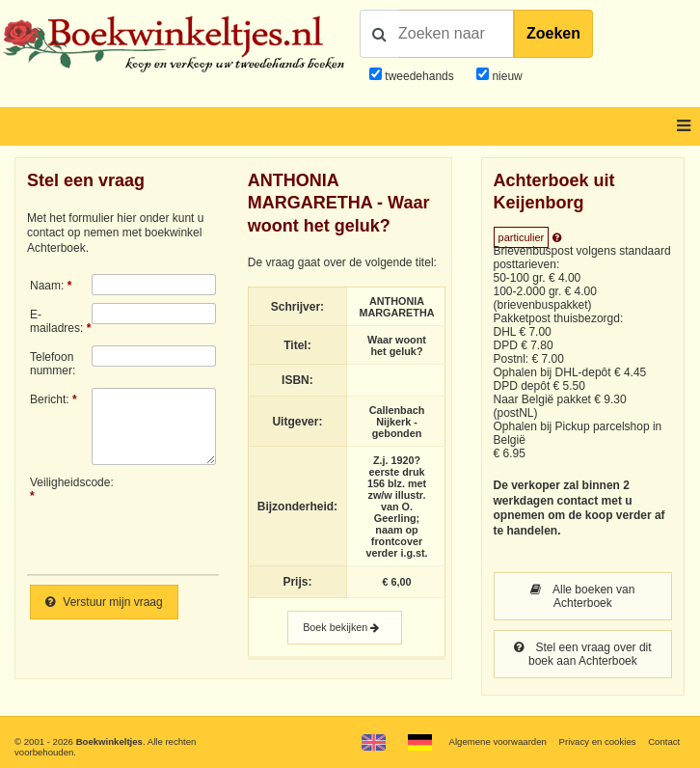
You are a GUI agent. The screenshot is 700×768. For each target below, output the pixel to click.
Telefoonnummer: (53, 364)
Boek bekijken (345, 628)
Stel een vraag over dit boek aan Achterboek (582, 654)
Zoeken (553, 33)
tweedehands (419, 76)
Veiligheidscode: (61, 482)
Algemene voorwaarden (498, 741)
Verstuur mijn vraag (104, 602)
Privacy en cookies (598, 741)
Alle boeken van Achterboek (582, 596)
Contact (664, 741)
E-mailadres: (56, 321)
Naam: (47, 286)
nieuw (506, 76)
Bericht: (50, 399)
